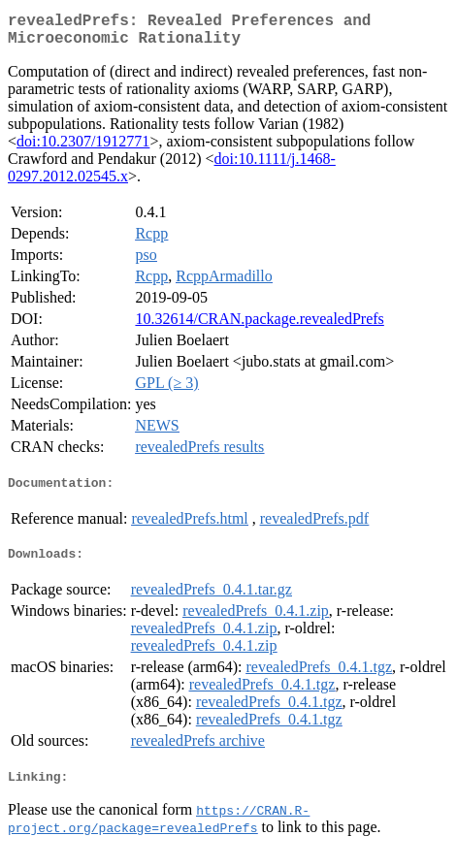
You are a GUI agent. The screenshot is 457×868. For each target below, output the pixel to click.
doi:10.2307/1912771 (83, 149)
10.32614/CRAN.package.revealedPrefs (259, 326)
